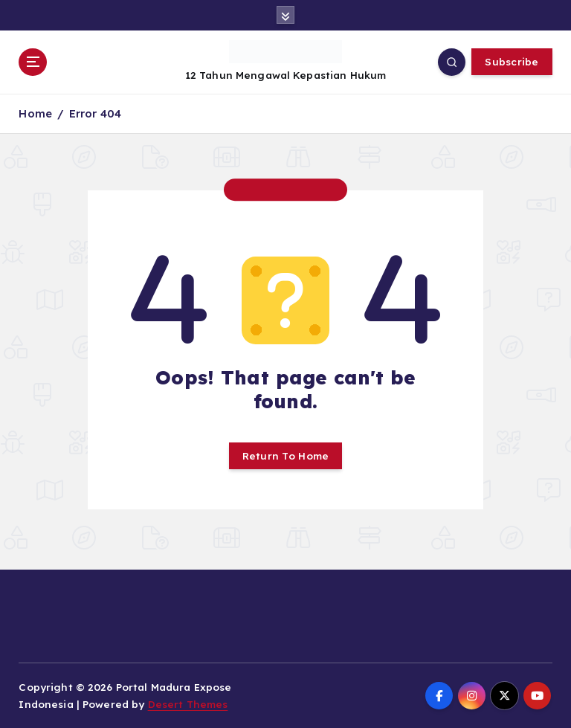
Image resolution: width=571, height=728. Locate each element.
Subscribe (512, 61)
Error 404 (95, 113)
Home (35, 113)
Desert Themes (188, 704)
